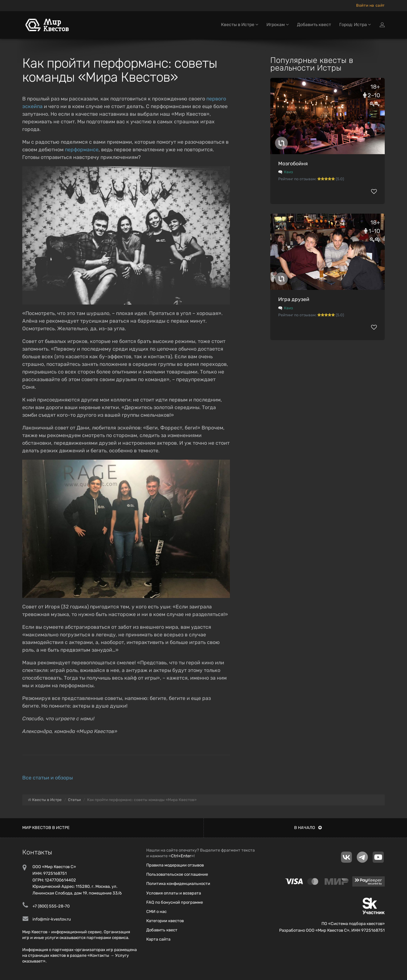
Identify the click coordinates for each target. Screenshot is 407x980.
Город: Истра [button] (355, 25)
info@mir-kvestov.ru (52, 919)
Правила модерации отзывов (175, 865)
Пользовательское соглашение (177, 874)
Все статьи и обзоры (48, 778)
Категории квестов (165, 921)
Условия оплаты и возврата (174, 893)
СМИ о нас (156, 911)
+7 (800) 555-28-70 (51, 906)
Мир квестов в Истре (46, 828)
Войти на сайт (370, 5)
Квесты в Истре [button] (240, 25)
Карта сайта (158, 939)
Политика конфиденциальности (178, 884)
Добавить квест (314, 25)
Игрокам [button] (278, 25)
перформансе (82, 150)
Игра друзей (294, 299)
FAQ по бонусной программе (175, 902)
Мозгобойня (293, 164)
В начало (308, 828)
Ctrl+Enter (181, 856)
